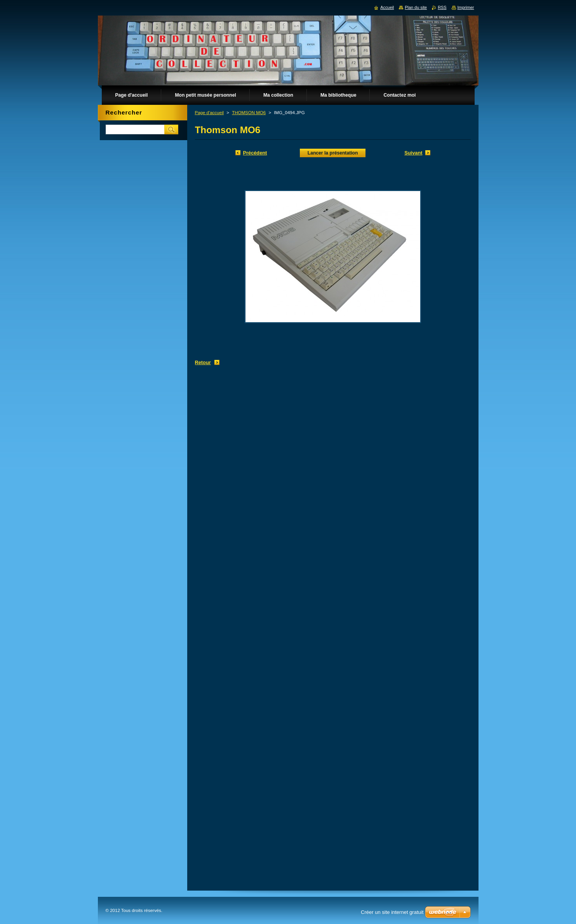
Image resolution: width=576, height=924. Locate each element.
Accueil (387, 7)
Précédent (255, 153)
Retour (203, 362)
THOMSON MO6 (249, 113)
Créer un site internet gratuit (392, 912)
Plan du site (416, 7)
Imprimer (466, 7)
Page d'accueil (210, 113)
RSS (442, 7)
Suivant (413, 153)
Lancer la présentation (333, 153)
